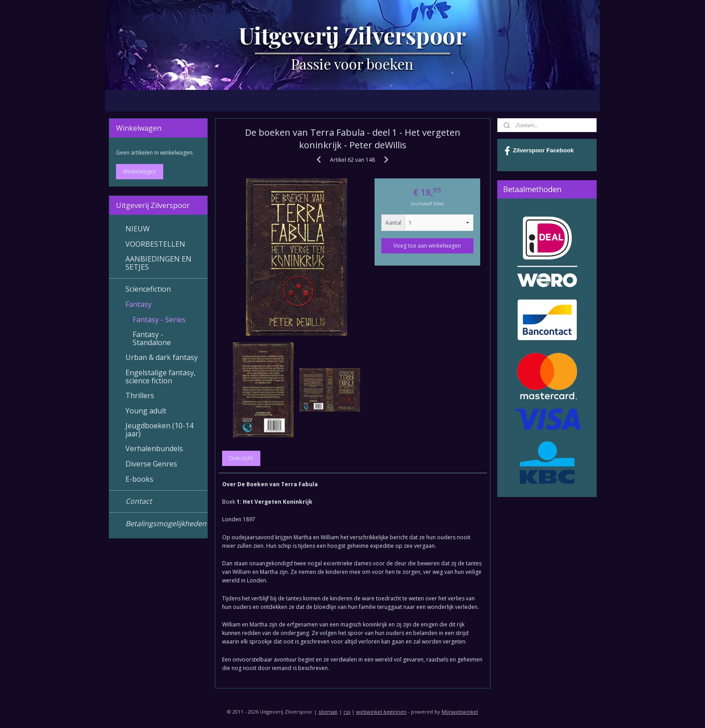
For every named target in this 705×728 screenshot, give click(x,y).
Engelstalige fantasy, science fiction (161, 377)
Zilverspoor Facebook (539, 151)
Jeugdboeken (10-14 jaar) (159, 430)
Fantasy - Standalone (152, 338)
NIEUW (138, 229)
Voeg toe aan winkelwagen (427, 246)
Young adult (146, 411)
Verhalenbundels (154, 448)
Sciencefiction (148, 289)
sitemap (328, 712)
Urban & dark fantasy (162, 357)
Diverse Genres (151, 464)
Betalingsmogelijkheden (166, 524)
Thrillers (140, 395)
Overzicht (241, 458)
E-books (139, 479)
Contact (139, 501)
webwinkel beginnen (381, 712)
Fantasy (138, 304)
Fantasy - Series (159, 320)
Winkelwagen (139, 171)
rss (347, 712)
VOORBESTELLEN (155, 244)
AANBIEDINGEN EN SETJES (158, 263)
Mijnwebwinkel (460, 712)
